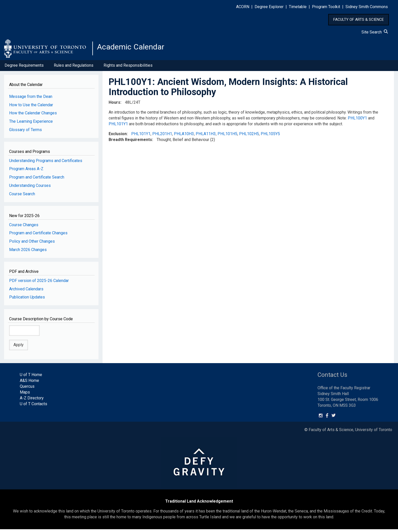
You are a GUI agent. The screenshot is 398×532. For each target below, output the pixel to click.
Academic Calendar (137, 49)
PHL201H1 (162, 136)
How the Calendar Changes (33, 116)
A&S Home (29, 383)
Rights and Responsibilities (128, 68)
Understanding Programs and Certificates (46, 163)
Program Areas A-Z (26, 172)
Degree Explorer (269, 7)
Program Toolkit (326, 7)
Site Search (375, 32)
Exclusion (118, 136)
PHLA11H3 (206, 136)
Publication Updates (27, 300)
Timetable (298, 7)
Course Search (22, 197)
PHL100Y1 (357, 121)
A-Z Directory (32, 401)
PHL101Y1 (118, 127)
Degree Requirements (24, 68)
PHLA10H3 (184, 136)
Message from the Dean (31, 99)
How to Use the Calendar (31, 107)
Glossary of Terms (26, 132)
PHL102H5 (249, 136)
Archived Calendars (26, 291)
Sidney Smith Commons (367, 7)
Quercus (27, 389)
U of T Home (31, 377)
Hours (114, 105)
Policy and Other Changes (32, 244)
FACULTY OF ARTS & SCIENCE (359, 20)
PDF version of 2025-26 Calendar (39, 283)
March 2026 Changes (28, 252)
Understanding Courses (30, 188)
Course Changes (24, 227)
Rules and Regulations (74, 68)
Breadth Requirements (130, 142)
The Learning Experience (31, 124)
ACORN (243, 7)
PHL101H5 (227, 136)
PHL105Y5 (270, 136)
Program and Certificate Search (37, 180)
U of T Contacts (34, 406)
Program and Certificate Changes (38, 236)
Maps (25, 395)
